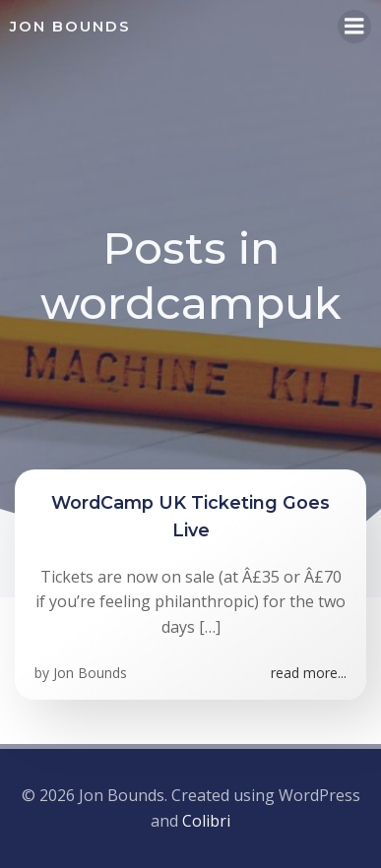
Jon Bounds (90, 673)
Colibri (206, 821)
